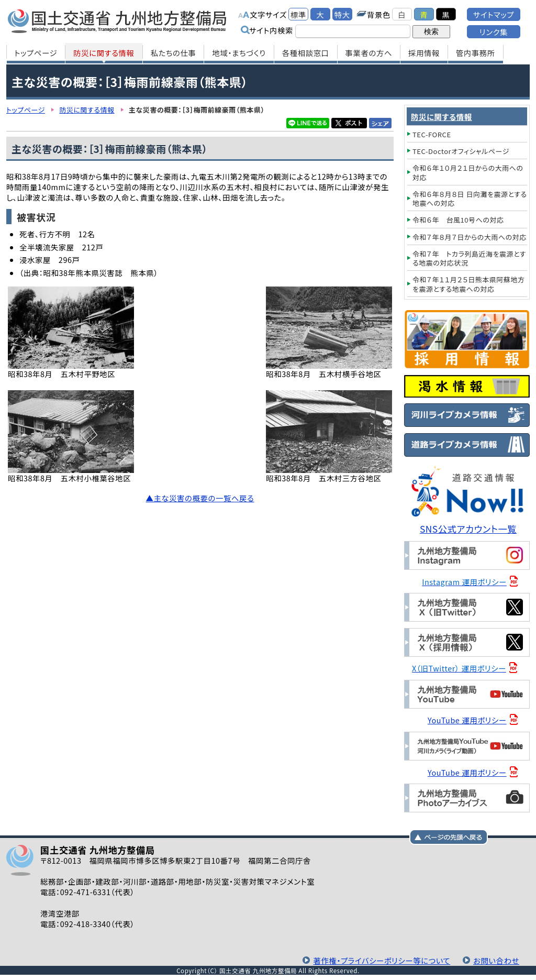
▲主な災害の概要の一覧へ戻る (200, 498)
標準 (298, 14)
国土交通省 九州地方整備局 (118, 21)
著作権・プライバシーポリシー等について (382, 960)
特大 (342, 14)
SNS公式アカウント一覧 (468, 529)
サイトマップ (494, 14)
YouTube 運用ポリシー (467, 720)
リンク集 (494, 32)
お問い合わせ (496, 960)
